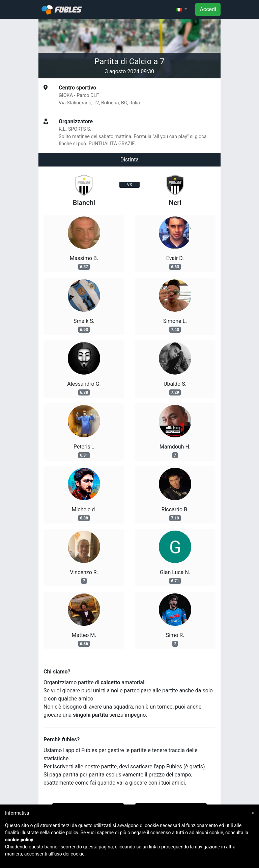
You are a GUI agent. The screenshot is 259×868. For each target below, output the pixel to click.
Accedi (208, 9)
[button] (182, 9)
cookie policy (19, 840)
